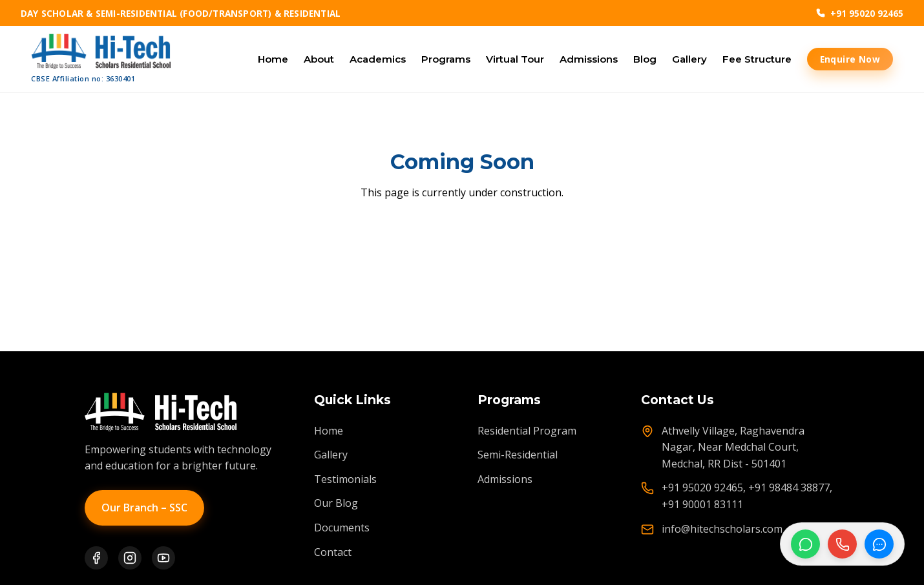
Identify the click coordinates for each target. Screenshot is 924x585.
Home (273, 59)
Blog (645, 59)
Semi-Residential (518, 455)
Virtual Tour (515, 59)
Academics (378, 59)
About (319, 59)
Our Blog (336, 503)
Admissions (589, 59)
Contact (333, 552)
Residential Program (527, 431)
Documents (342, 528)
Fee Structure (757, 59)
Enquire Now (850, 59)
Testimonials (345, 479)
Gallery (689, 59)
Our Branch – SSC (144, 508)
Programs (446, 59)
